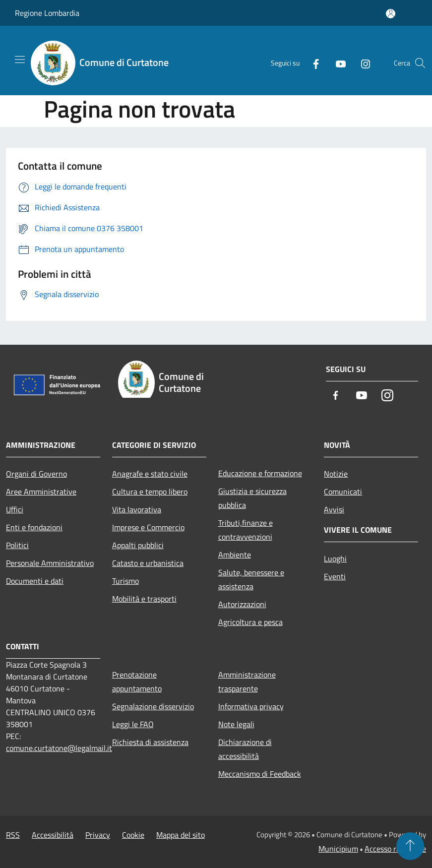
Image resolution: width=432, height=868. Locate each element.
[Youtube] (337, 63)
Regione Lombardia (47, 13)
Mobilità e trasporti (144, 599)
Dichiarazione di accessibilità (245, 749)
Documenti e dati (35, 581)
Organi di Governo (36, 474)
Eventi (335, 576)
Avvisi (334, 509)
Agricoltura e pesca (250, 622)
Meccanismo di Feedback (260, 774)
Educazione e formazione (260, 473)
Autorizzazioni (242, 604)
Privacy (98, 835)
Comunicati (343, 492)
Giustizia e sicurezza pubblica (252, 498)
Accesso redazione (395, 849)
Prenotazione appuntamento (137, 682)
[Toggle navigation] (20, 60)
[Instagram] (362, 63)
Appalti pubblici (138, 545)
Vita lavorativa (137, 509)
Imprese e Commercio (148, 527)
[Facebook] (312, 63)
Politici (17, 545)
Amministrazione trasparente (247, 682)
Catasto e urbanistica (148, 563)
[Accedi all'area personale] (391, 14)
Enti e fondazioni (34, 527)
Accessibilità (53, 835)
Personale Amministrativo (50, 563)
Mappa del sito (181, 835)
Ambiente (235, 555)
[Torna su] (410, 846)
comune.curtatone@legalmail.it (59, 748)
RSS (13, 835)
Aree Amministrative (41, 492)
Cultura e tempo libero (150, 492)
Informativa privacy (251, 706)
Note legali (236, 724)
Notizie (336, 474)
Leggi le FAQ (133, 724)
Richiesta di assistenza (150, 742)
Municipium (338, 849)
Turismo (125, 581)
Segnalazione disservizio (153, 706)
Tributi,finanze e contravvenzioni (246, 530)
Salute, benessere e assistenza (251, 579)
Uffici (15, 509)
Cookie (133, 835)
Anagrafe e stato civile (150, 474)
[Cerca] (420, 63)
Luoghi (335, 558)
